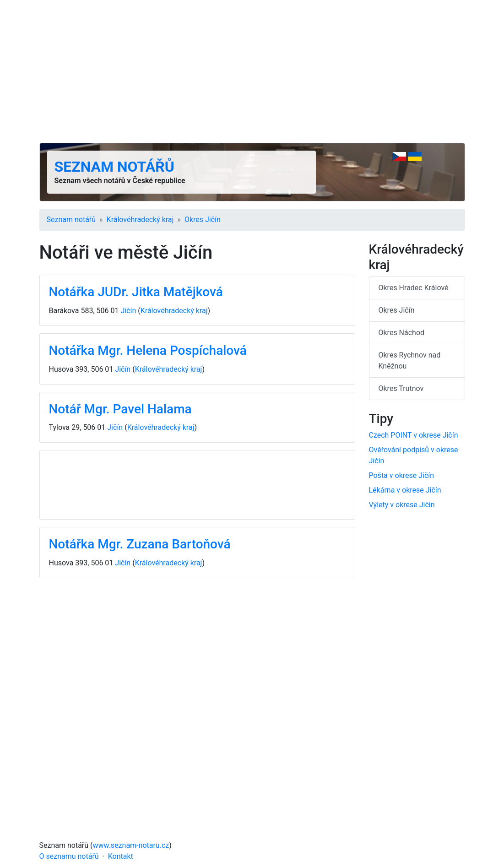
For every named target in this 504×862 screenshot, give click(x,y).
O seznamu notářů (69, 856)
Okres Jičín (203, 220)
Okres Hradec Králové (414, 288)
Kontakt (121, 856)
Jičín (128, 311)
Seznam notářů (114, 167)
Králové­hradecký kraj (140, 220)
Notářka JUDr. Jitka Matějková (136, 292)
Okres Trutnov (401, 388)
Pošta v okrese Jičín (402, 475)
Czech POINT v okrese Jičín (414, 435)
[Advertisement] (252, 71)
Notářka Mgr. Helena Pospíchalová (148, 350)
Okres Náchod (402, 333)
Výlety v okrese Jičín (402, 505)
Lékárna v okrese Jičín (405, 490)
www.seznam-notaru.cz (131, 845)
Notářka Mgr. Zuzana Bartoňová (140, 544)
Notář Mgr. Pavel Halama (120, 409)
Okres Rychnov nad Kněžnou (410, 361)
